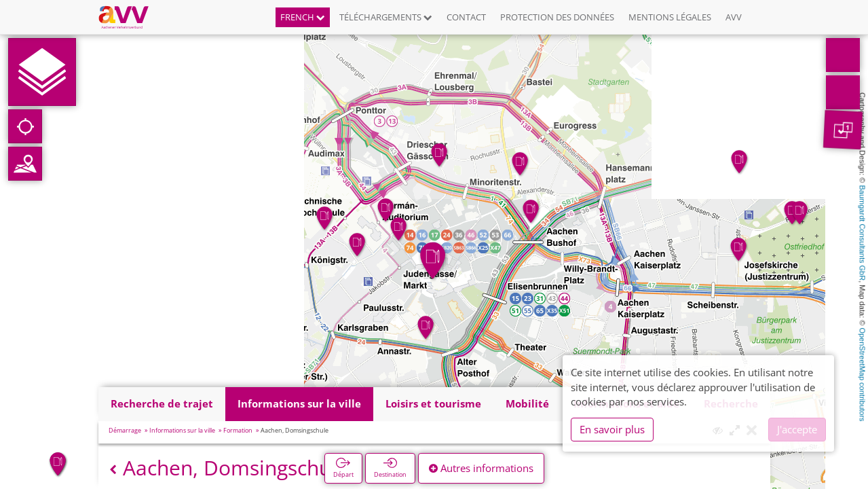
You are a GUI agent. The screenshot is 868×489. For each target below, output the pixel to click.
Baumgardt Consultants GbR (863, 233)
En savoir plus (612, 429)
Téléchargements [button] (386, 17)
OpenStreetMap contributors (863, 374)
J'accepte (797, 429)
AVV (734, 17)
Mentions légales (670, 17)
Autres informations (481, 468)
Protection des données (557, 17)
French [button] (303, 17)
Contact (466, 17)
